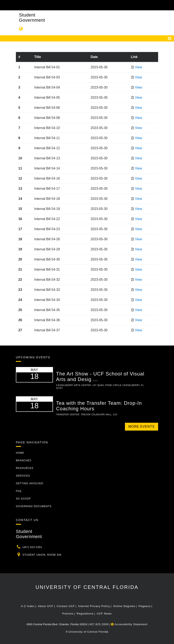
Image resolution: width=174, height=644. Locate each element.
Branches (24, 461)
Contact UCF (66, 606)
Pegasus (145, 606)
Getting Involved (29, 483)
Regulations (85, 614)
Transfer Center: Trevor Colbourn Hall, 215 (87, 415)
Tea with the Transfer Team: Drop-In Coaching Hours (99, 406)
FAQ (19, 491)
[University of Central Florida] (43, 5)
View (139, 67)
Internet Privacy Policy (94, 606)
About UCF (46, 606)
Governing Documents (34, 506)
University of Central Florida (87, 587)
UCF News (104, 614)
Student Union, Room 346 (42, 555)
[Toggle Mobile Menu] (157, 5)
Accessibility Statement (129, 624)
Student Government (32, 18)
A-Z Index (28, 606)
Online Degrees (124, 606)
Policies (68, 614)
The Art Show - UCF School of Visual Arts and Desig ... (100, 376)
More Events (142, 427)
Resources (25, 468)
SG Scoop (23, 499)
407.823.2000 (99, 624)
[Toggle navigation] (170, 38)
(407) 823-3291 (32, 547)
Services (23, 476)
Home (20, 453)
